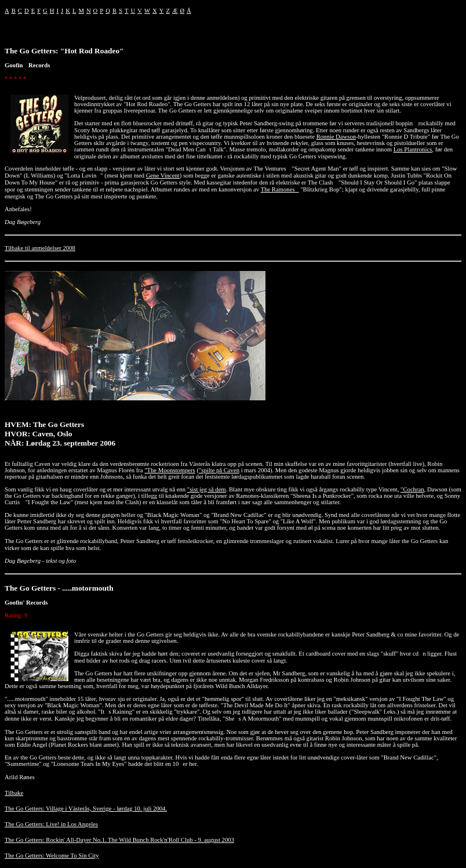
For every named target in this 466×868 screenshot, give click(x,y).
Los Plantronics (413, 149)
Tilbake (14, 793)
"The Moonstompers (170, 470)
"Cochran (412, 489)
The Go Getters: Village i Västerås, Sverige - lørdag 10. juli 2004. (86, 809)
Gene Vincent (163, 176)
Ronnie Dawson (336, 137)
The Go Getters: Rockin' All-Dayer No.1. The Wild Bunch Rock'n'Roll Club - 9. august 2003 (119, 840)
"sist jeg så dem (207, 489)
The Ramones (280, 189)
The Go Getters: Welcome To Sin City (52, 856)
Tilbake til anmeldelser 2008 (40, 248)
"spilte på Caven (219, 470)
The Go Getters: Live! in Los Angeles (51, 824)
